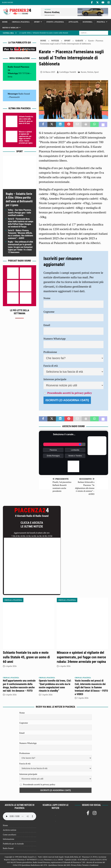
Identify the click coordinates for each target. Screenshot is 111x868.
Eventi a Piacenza (55, 22)
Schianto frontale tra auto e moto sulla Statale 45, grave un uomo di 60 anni (26, 120)
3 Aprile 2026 (47, 695)
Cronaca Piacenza (21, 22)
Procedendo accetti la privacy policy (70, 393)
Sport (37, 22)
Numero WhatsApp (55, 339)
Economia (87, 22)
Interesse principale (55, 379)
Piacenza (53, 450)
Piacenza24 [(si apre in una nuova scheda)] (14, 97)
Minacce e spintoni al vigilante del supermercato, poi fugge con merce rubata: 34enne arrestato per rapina (26, 137)
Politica (101, 22)
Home (5, 22)
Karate (84, 72)
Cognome (49, 312)
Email (47, 325)
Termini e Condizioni (90, 865)
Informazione (9, 839)
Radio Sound (8, 2)
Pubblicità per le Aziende (13, 844)
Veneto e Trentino (75, 456)
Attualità (73, 22)
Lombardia (75, 450)
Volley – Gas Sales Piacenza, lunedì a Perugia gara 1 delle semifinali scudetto (20, 213)
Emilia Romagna (53, 456)
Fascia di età (51, 366)
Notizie (55, 41)
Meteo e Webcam (10, 28)
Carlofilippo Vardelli (68, 72)
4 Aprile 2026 (11, 666)
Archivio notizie (10, 830)
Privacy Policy (76, 865)
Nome (47, 298)
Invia (10, 77)
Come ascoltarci (10, 835)
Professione (50, 352)
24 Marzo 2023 (49, 72)
